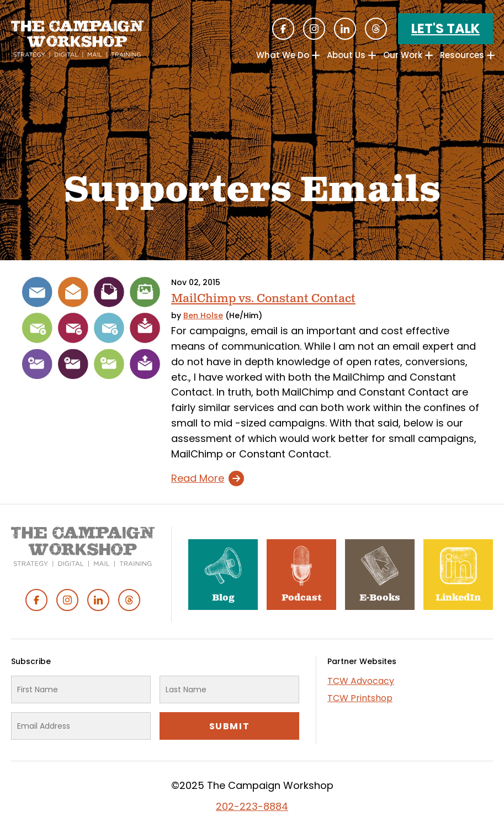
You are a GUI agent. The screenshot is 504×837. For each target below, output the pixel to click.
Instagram (314, 29)
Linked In (345, 29)
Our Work (403, 55)
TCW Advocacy (361, 681)
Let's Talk (445, 28)
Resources (462, 55)
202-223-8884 (252, 806)
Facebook (283, 29)
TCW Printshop (360, 698)
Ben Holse (203, 315)
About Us (346, 55)
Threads (376, 29)
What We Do (283, 55)
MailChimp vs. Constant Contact (263, 299)
